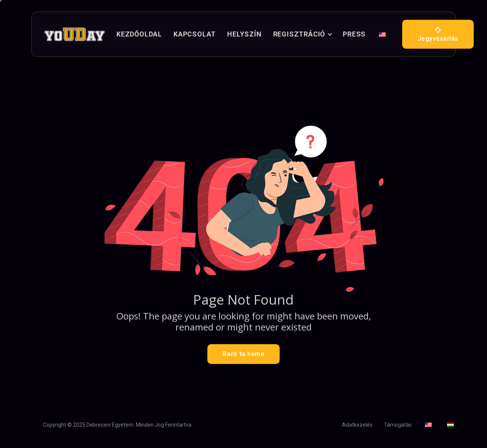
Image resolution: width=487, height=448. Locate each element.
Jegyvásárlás (438, 34)
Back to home (243, 354)
